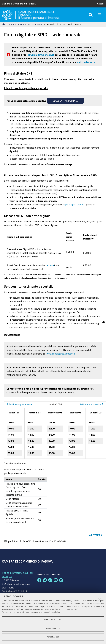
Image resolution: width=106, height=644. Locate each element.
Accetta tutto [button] (53, 628)
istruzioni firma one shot (41, 58)
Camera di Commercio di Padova (19, 4)
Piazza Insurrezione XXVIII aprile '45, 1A (18, 578)
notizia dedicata (86, 65)
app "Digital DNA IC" (75, 208)
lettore (50, 268)
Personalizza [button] (53, 637)
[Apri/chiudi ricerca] (91, 16)
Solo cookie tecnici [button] (53, 620)
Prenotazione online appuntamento (25, 27)
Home (4, 27)
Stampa (96, 538)
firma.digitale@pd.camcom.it (60, 357)
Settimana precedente (19, 407)
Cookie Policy (55, 612)
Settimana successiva (91, 407)
